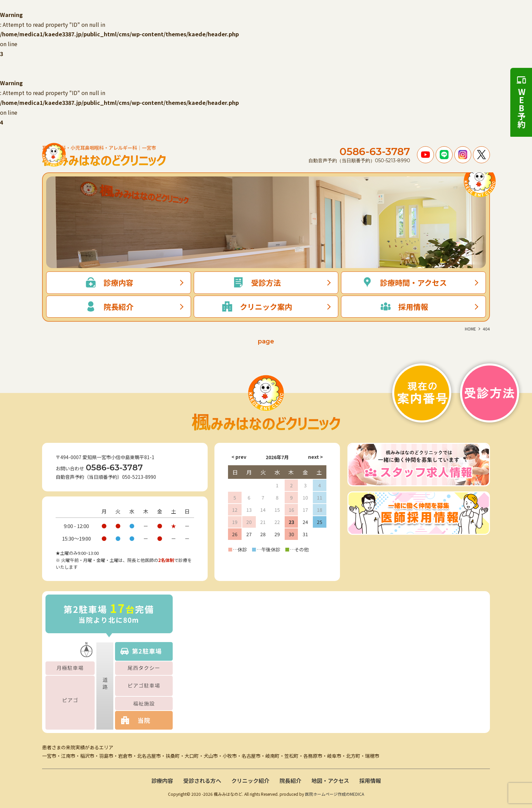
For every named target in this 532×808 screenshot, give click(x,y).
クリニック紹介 (250, 781)
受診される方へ (202, 781)
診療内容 (162, 781)
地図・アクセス (330, 781)
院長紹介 (290, 781)
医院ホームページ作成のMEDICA (335, 794)
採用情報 (370, 781)
